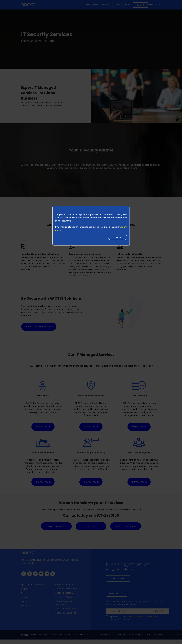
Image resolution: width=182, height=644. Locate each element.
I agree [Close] (117, 238)
